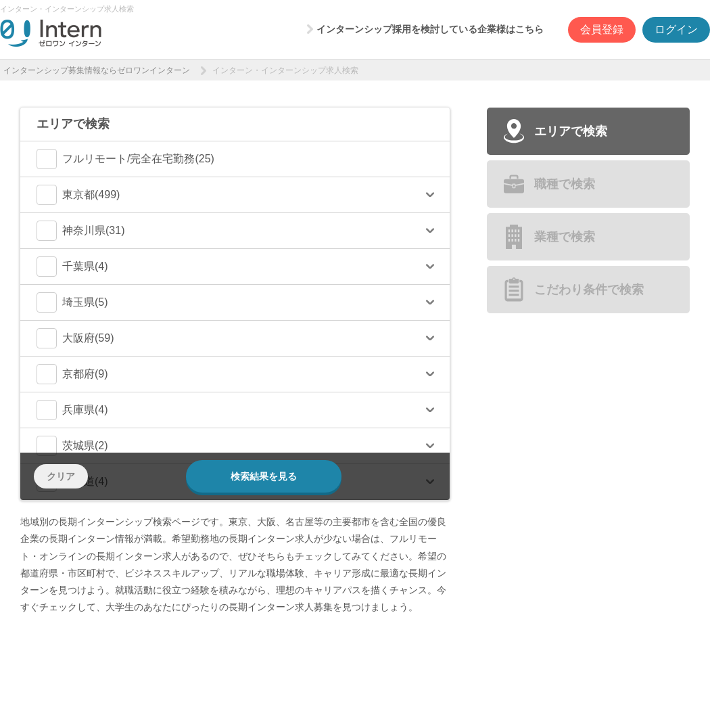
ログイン (676, 29)
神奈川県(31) (80, 231)
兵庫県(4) (72, 410)
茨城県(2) (72, 446)
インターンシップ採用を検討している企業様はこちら (430, 29)
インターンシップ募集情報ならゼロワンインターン (97, 70)
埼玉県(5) (72, 302)
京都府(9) (72, 374)
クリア (61, 476)
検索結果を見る (264, 476)
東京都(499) (78, 195)
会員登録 (602, 29)
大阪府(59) (75, 338)
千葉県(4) (72, 267)
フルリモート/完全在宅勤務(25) (125, 159)
